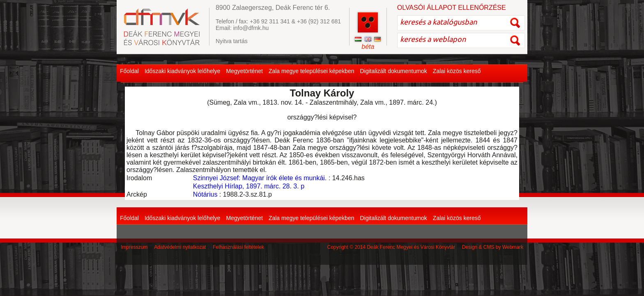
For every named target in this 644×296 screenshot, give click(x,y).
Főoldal (129, 71)
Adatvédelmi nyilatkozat (180, 247)
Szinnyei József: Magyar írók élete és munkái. (260, 178)
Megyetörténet (244, 71)
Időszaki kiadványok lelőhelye (182, 71)
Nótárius (205, 194)
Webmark (513, 247)
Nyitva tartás (232, 41)
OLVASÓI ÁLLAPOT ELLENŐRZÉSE (452, 8)
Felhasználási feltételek (238, 247)
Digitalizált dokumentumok (393, 71)
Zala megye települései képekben (312, 71)
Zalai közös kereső (457, 71)
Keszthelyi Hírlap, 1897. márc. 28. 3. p (249, 186)
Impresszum (134, 247)
